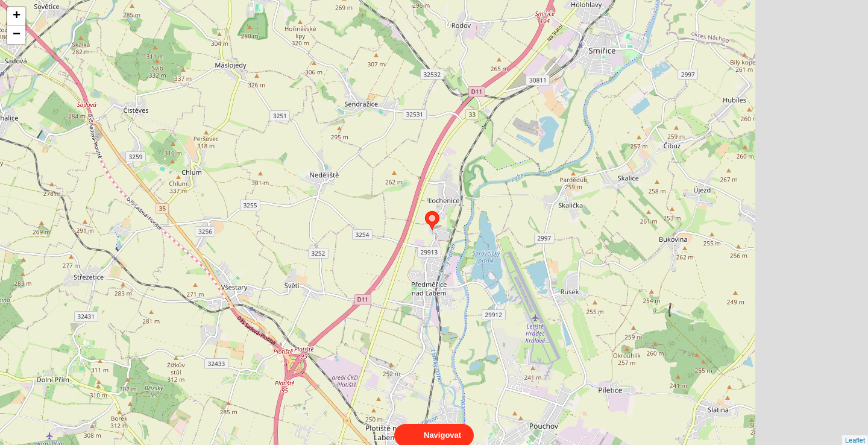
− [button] (17, 35)
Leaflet (855, 429)
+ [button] (17, 16)
